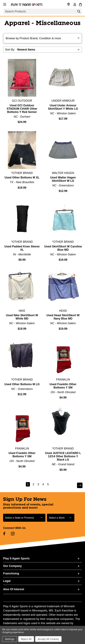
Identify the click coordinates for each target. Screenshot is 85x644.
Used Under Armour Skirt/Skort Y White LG (63, 107)
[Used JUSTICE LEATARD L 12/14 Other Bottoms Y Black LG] (63, 426)
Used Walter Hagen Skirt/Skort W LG (63, 179)
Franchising (11, 573)
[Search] (79, 12)
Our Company (12, 566)
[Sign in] (75, 5)
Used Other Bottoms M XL (22, 177)
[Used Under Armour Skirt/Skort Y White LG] (63, 78)
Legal (7, 581)
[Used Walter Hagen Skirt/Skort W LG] (63, 150)
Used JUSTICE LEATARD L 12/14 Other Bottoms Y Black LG (63, 456)
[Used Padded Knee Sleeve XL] (22, 219)
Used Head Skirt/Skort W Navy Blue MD (63, 317)
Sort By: (10, 50)
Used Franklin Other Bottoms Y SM (63, 386)
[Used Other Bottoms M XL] (22, 150)
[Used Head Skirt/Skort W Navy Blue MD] (63, 288)
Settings (10, 639)
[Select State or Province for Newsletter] (24, 518)
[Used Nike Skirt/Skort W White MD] (22, 288)
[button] (4, 4)
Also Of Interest (14, 589)
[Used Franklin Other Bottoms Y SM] (63, 357)
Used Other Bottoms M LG (22, 384)
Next (79, 485)
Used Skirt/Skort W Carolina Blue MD (63, 248)
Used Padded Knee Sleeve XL (22, 248)
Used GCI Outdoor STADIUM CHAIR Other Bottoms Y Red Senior (22, 109)
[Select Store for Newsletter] (61, 518)
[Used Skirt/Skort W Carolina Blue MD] (63, 219)
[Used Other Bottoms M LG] (22, 357)
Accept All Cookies (48, 639)
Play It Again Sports (16, 558)
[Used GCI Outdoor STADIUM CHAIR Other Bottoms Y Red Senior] (22, 78)
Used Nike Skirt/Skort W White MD (22, 317)
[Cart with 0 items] (80, 4)
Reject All (26, 639)
